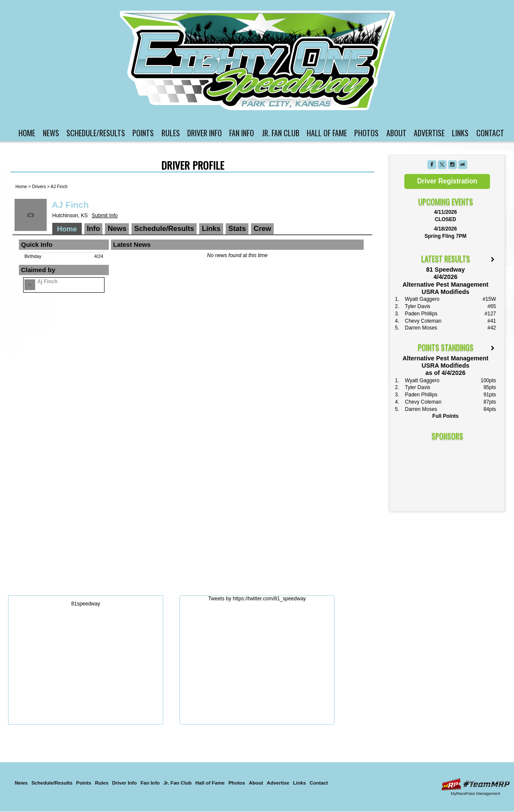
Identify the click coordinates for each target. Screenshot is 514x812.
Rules (171, 133)
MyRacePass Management (475, 793)
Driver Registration (447, 181)
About (396, 133)
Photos (366, 133)
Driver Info (205, 133)
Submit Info (105, 216)
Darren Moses (421, 328)
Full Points (445, 416)
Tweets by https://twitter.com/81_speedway (257, 599)
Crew (262, 229)
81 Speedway (258, 60)
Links (460, 133)
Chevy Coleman (423, 321)
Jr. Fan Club (281, 133)
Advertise (429, 133)
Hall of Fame (327, 133)
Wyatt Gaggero (422, 299)
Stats (237, 229)
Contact (490, 133)
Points (143, 133)
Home (27, 133)
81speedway (85, 604)
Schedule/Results (96, 133)
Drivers (39, 187)
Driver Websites (475, 784)
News (51, 133)
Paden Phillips (421, 314)
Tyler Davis (417, 306)
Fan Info (242, 133)
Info (94, 229)
